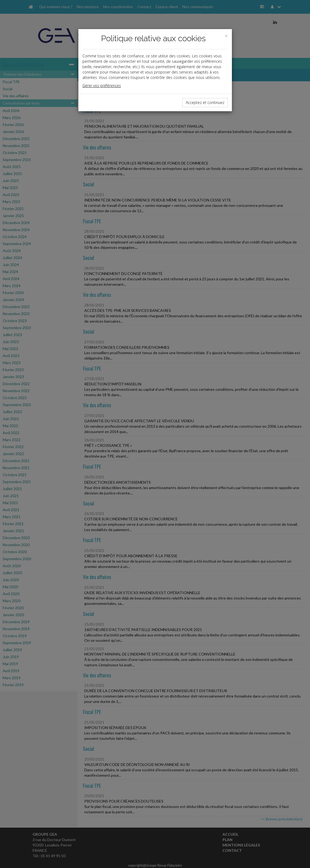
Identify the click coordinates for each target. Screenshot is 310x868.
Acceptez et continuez (205, 102)
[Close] (226, 36)
